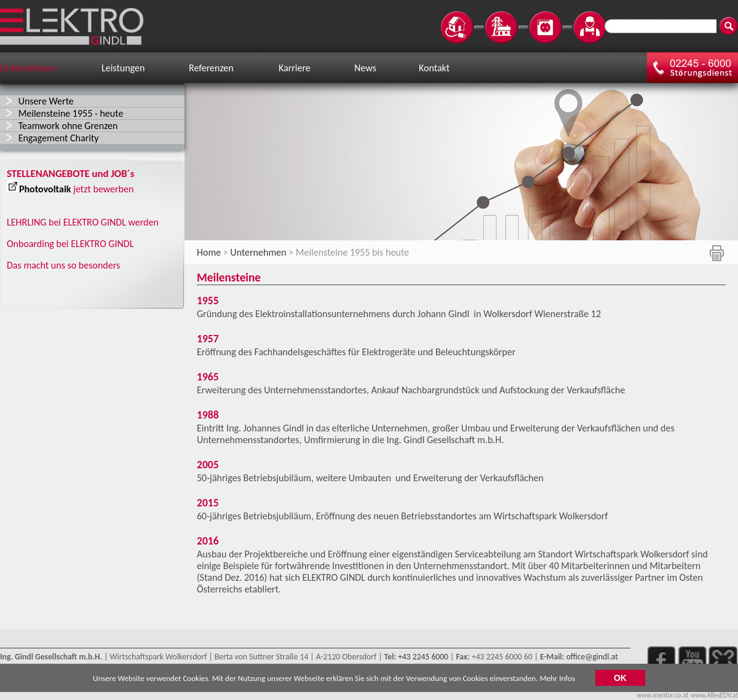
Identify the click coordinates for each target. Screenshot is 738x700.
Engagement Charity (59, 138)
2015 (208, 503)
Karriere (295, 68)
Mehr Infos (557, 679)
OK (620, 680)
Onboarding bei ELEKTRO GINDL (70, 244)
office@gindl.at (592, 657)
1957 (216, 339)
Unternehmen (28, 68)
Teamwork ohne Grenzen (68, 126)
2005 (208, 465)
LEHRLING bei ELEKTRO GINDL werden (83, 222)
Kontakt (434, 68)
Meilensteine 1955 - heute (71, 113)
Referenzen (211, 68)
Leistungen (123, 68)
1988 (208, 415)
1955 (208, 301)
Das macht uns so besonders (63, 265)
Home (209, 252)
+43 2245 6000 (423, 657)
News (365, 68)
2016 (208, 541)
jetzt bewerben (103, 189)
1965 (208, 377)
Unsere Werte (46, 101)
